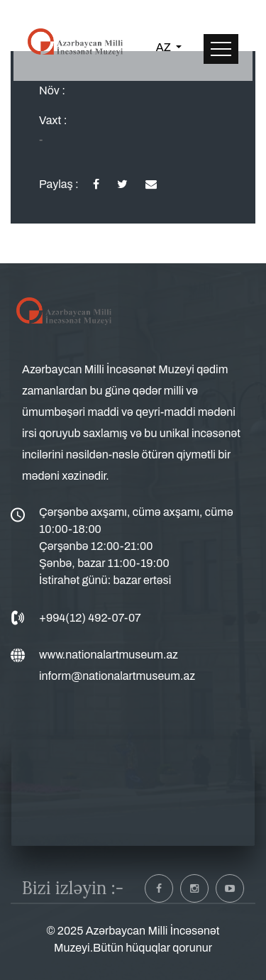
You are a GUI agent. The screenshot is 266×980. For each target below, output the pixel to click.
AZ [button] (165, 47)
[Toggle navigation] (221, 49)
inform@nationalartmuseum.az (117, 676)
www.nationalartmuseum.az (109, 655)
